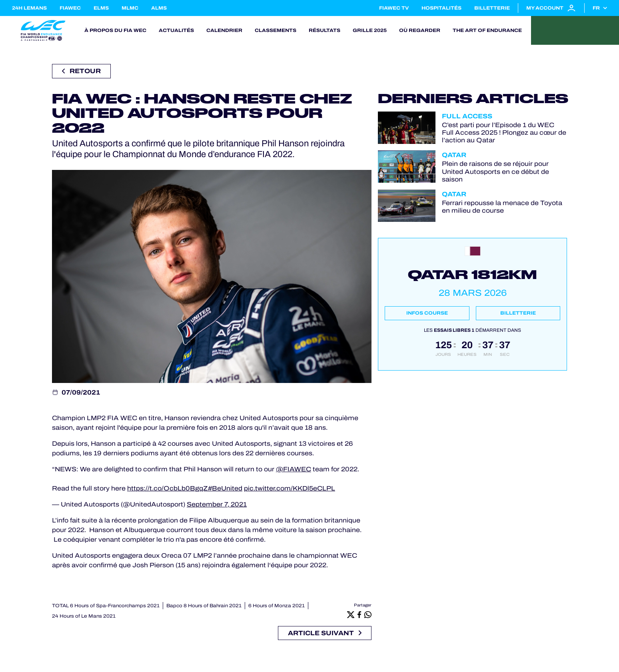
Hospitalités (441, 8)
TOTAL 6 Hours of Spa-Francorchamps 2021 (106, 606)
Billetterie (492, 8)
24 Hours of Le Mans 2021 (84, 616)
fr (596, 8)
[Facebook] (359, 614)
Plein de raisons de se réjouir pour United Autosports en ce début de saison (495, 171)
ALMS (159, 8)
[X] (351, 614)
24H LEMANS (29, 8)
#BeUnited (225, 488)
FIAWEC (70, 8)
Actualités (176, 30)
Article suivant (325, 633)
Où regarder (420, 30)
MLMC (130, 8)
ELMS (101, 8)
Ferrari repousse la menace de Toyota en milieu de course (502, 207)
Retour (81, 71)
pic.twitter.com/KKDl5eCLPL (290, 488)
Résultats (324, 30)
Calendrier (224, 30)
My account (551, 8)
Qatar (454, 155)
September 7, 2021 (217, 504)
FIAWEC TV (394, 8)
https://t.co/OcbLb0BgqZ (168, 488)
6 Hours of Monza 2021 (277, 606)
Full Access (467, 116)
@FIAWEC (294, 469)
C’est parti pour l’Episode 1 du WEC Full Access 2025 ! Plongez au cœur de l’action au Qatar (504, 133)
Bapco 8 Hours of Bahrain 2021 (204, 606)
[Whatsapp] (368, 614)
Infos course (427, 313)
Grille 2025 (370, 30)
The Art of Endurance (487, 30)
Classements (276, 30)
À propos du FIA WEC (115, 30)
